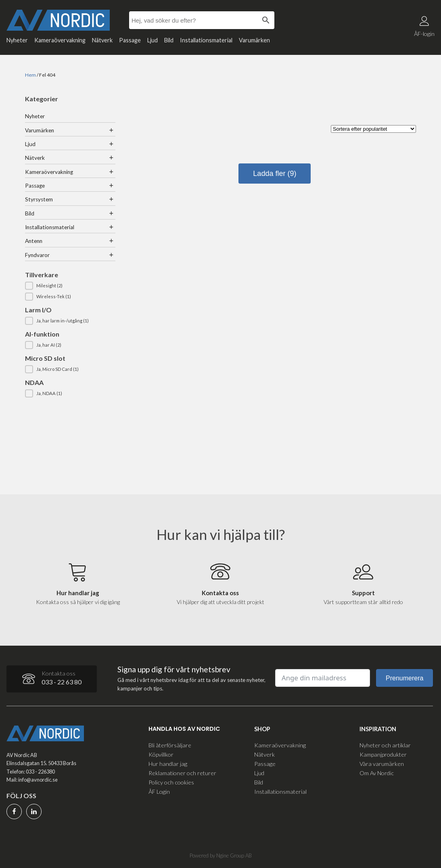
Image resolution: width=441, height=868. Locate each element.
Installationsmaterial (206, 40)
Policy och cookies (171, 782)
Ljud (153, 40)
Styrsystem (39, 199)
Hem (30, 75)
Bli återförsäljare (170, 745)
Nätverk (102, 40)
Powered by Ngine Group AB (221, 855)
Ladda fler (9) (275, 174)
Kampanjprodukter (383, 754)
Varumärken (254, 40)
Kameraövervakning (60, 40)
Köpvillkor (161, 754)
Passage (130, 40)
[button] (70, 286)
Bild (169, 40)
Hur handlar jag (168, 764)
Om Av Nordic (377, 773)
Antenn (34, 241)
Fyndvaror (37, 255)
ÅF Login (159, 792)
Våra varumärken (382, 764)
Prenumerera (404, 678)
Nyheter (17, 40)
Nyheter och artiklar (385, 745)
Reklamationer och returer (182, 773)
